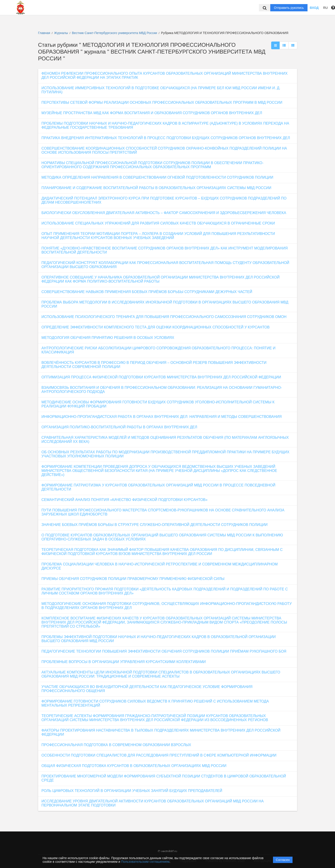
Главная (44, 33)
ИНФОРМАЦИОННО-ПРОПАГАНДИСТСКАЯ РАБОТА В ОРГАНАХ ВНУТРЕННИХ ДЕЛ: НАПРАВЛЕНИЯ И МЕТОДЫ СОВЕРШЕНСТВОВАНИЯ (162, 417)
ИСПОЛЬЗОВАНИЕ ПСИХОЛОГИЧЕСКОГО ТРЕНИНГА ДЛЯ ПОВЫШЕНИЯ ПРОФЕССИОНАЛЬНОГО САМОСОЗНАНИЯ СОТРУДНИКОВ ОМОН (164, 317)
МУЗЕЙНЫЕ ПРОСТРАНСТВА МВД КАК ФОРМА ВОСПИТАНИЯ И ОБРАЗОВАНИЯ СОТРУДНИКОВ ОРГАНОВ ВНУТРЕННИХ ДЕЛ (152, 113)
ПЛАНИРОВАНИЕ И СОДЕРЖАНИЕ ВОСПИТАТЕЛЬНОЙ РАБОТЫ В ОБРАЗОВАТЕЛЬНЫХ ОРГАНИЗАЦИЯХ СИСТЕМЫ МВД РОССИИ (156, 188)
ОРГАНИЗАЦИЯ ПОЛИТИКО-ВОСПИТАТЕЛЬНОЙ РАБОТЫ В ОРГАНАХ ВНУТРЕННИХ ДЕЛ (119, 427)
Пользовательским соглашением (145, 862)
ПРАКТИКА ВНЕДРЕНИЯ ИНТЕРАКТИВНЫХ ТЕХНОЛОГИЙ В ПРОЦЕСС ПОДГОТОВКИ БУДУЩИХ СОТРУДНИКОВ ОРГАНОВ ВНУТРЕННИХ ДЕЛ (166, 138)
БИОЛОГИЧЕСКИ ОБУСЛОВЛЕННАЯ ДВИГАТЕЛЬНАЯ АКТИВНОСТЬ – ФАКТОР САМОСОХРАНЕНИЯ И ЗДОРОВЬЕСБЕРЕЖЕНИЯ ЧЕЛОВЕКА (164, 213)
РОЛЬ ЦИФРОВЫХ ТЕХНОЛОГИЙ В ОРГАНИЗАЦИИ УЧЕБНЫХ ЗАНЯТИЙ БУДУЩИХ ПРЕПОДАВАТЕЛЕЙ (132, 791)
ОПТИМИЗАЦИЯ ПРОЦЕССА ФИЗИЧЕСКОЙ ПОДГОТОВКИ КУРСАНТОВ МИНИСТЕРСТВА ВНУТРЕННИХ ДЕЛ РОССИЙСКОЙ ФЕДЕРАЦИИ (161, 377)
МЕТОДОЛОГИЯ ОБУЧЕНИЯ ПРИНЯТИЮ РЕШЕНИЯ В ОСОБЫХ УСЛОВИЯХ (108, 338)
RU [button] (325, 8)
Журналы (61, 33)
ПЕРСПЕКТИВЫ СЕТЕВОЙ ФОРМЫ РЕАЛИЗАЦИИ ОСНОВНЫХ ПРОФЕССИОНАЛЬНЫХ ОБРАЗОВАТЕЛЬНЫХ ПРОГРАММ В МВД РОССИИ (162, 102)
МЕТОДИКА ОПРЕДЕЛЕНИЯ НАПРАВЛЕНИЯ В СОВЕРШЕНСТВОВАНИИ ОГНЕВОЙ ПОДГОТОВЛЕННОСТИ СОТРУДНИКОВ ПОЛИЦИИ (158, 177)
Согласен (283, 860)
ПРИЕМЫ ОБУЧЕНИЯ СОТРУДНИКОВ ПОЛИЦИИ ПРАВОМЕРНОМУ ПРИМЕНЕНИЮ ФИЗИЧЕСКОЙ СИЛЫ (133, 579)
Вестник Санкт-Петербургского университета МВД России (115, 33)
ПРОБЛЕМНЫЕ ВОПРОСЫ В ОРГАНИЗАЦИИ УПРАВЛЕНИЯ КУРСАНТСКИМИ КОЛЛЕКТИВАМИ (124, 662)
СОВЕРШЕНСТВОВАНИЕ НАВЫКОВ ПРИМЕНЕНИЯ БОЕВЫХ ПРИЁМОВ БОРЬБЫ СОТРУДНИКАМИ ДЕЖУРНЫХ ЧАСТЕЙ (147, 292)
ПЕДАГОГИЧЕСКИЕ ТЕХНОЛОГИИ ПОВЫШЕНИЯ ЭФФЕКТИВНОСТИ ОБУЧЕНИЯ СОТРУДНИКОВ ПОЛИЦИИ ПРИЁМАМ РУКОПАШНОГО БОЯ (164, 651)
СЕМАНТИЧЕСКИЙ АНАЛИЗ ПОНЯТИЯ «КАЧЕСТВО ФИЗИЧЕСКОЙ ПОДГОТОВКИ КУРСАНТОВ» (125, 500)
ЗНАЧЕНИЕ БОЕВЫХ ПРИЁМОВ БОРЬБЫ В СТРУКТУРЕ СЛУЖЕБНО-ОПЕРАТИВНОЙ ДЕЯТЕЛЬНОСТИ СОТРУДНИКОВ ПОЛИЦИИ (155, 525)
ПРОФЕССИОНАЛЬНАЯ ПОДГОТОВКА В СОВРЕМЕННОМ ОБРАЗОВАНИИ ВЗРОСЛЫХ (116, 745)
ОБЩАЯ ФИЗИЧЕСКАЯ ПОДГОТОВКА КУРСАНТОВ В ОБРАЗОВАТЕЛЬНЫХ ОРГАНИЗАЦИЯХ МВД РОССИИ (134, 766)
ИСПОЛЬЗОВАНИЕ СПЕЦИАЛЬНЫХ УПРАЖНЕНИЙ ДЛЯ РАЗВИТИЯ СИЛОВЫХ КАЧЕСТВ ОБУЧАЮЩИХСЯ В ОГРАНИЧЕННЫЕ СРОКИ (158, 223)
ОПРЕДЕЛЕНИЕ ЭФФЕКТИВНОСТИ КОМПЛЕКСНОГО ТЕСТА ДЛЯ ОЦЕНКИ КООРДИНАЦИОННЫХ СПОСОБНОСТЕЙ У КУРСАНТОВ (156, 327)
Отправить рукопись (289, 8)
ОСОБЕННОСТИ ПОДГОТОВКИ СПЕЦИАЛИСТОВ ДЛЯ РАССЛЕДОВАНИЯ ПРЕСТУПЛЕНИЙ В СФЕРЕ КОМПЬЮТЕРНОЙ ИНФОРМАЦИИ (159, 755)
